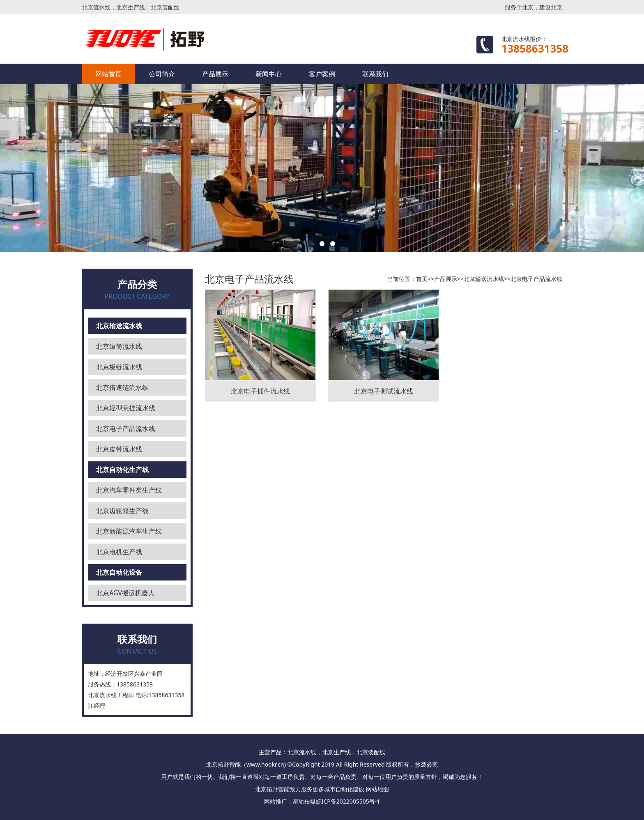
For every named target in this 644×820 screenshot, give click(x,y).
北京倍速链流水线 (122, 387)
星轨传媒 (304, 801)
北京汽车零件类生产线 (129, 490)
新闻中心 (269, 74)
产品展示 (215, 74)
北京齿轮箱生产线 (122, 511)
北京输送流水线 (119, 326)
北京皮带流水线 (119, 449)
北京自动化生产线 (122, 470)
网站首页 (108, 74)
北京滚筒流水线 (119, 346)
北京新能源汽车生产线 (129, 531)
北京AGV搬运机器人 (125, 593)
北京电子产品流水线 (126, 428)
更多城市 (324, 789)
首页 (422, 279)
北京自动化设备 (119, 572)
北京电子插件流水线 (260, 391)
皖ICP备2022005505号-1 (348, 801)
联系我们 (375, 74)
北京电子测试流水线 (384, 391)
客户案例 (322, 74)
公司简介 (162, 74)
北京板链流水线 (119, 367)
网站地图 (377, 789)
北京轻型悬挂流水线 (126, 408)
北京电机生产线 (119, 552)
